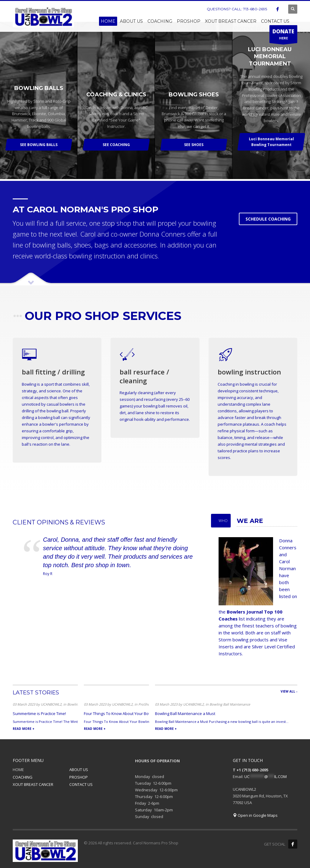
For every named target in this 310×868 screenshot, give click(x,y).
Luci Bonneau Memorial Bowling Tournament (271, 142)
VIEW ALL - (289, 691)
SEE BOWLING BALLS (39, 145)
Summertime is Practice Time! (39, 713)
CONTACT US (81, 784)
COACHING (23, 777)
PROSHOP (79, 777)
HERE (283, 35)
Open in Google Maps (255, 815)
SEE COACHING (116, 145)
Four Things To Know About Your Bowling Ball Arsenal (132, 713)
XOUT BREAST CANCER (33, 784)
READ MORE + (24, 729)
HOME (18, 770)
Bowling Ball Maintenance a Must (185, 713)
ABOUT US (79, 770)
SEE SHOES (194, 145)
